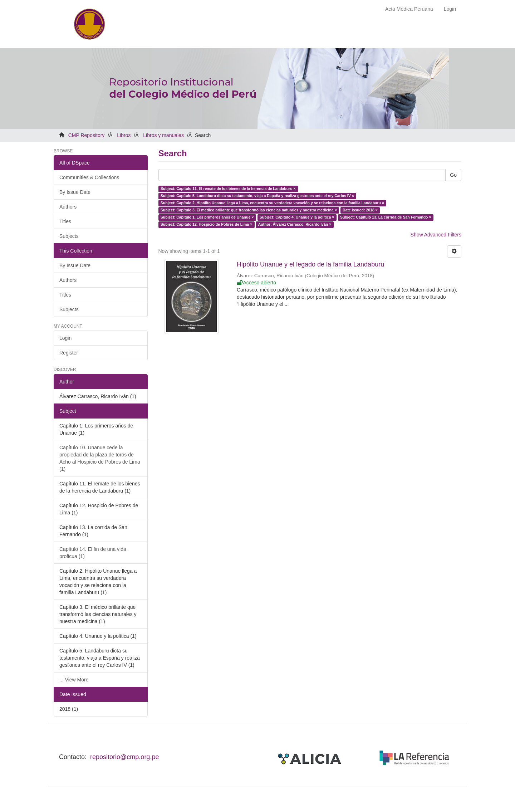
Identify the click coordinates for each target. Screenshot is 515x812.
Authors (68, 207)
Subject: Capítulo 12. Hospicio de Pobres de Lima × (206, 224)
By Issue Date (75, 192)
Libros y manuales (163, 135)
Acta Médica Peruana (409, 9)
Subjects (69, 236)
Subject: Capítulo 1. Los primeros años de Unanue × (207, 217)
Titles (65, 221)
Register (69, 353)
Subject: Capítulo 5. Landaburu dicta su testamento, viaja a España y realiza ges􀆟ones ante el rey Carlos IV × (257, 196)
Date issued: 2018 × (360, 210)
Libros (124, 135)
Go (453, 175)
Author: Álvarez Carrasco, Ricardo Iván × (295, 224)
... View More (74, 680)
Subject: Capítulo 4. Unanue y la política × (297, 217)
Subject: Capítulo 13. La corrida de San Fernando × (386, 217)
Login (65, 338)
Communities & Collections (89, 177)
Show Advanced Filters (436, 235)
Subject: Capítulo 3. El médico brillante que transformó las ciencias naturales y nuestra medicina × (249, 210)
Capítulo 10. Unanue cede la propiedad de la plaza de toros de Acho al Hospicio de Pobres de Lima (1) (100, 458)
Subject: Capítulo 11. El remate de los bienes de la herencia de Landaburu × (228, 189)
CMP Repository (87, 135)
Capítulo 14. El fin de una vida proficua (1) (93, 553)
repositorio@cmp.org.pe (124, 757)
